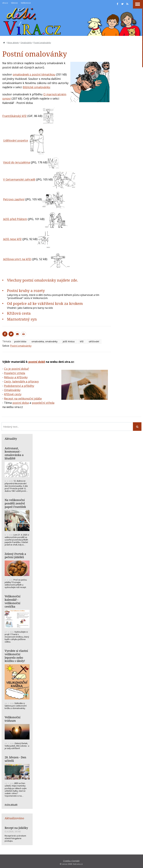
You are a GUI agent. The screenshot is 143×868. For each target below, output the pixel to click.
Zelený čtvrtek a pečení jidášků (15, 556)
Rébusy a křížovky (16, 377)
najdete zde (67, 280)
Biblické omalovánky (36, 87)
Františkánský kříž (14, 116)
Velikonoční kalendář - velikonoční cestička (12, 601)
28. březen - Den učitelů (15, 759)
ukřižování (94, 341)
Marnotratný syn (22, 319)
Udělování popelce (16, 141)
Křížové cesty (13, 394)
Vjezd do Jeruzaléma (17, 162)
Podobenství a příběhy (19, 386)
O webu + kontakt (71, 861)
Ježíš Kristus (69, 341)
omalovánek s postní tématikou (34, 74)
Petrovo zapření (14, 199)
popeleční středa (43, 403)
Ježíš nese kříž (12, 239)
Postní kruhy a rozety (26, 290)
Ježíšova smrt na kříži (17, 259)
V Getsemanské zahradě (19, 180)
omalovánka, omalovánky (44, 341)
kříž (82, 341)
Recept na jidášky (16, 828)
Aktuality (11, 439)
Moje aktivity (13, 43)
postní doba (20, 341)
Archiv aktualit (11, 804)
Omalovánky (26, 43)
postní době (37, 362)
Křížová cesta (19, 313)
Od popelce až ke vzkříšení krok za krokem (45, 303)
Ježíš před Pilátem (15, 219)
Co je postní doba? (17, 369)
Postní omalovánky (42, 43)
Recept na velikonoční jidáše (23, 399)
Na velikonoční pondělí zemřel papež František (15, 503)
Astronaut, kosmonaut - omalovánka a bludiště (14, 453)
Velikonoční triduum (12, 719)
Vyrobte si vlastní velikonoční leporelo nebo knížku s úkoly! (16, 656)
